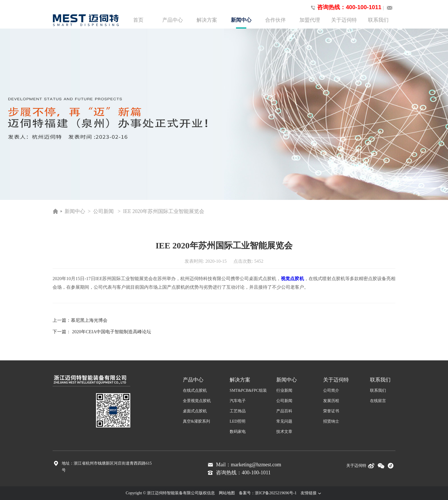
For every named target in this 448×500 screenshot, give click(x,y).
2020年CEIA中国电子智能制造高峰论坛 (112, 332)
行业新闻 (284, 390)
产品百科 (284, 411)
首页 (138, 20)
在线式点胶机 (195, 390)
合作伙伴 (275, 20)
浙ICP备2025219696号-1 (276, 493)
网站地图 (227, 493)
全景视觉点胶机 (197, 401)
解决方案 (207, 20)
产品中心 (173, 20)
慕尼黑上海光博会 (89, 320)
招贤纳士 (331, 421)
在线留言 (378, 401)
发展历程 (331, 401)
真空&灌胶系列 (196, 421)
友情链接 (311, 493)
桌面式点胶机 (195, 411)
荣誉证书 (331, 411)
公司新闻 (103, 211)
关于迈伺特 (344, 20)
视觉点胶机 (292, 279)
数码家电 (238, 432)
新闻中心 (241, 23)
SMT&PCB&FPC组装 (248, 390)
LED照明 (238, 421)
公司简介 (331, 390)
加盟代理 (310, 20)
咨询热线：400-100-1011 (345, 7)
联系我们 (378, 20)
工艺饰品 (238, 411)
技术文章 (284, 432)
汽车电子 (238, 401)
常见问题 (284, 421)
